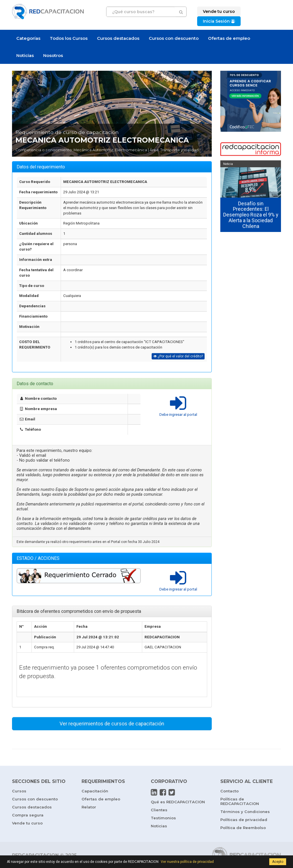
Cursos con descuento (174, 38)
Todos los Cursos (69, 38)
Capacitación (95, 791)
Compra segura (28, 815)
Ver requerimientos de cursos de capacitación (112, 724)
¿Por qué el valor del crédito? (178, 356)
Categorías (28, 38)
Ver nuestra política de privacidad (187, 862)
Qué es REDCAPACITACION (178, 802)
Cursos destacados (118, 38)
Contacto (229, 791)
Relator (89, 807)
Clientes (159, 810)
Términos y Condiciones (245, 812)
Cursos (19, 791)
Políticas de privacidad (244, 820)
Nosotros (53, 55)
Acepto (278, 862)
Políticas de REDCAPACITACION (240, 801)
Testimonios (163, 818)
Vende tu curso (27, 823)
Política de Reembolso (243, 828)
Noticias (25, 55)
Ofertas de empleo (229, 38)
